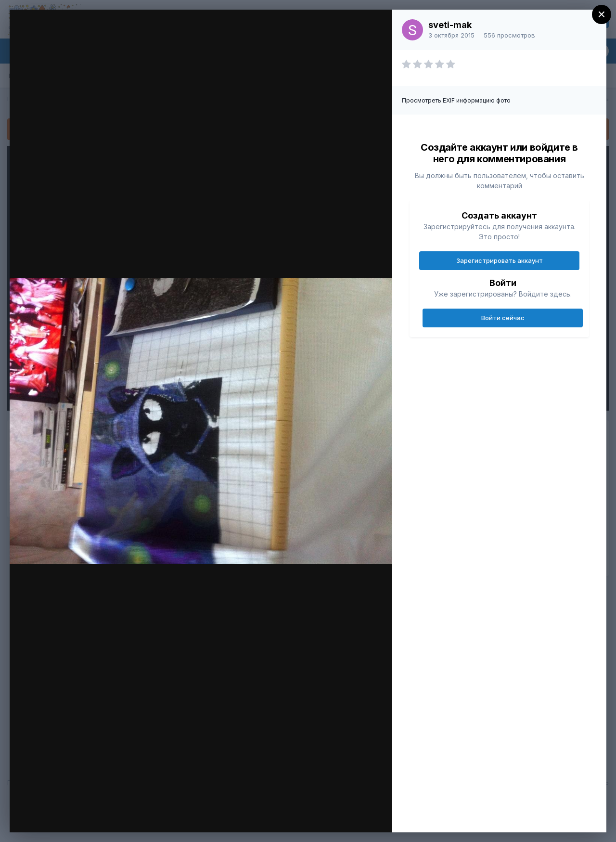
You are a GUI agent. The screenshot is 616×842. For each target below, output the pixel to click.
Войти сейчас (503, 318)
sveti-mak (450, 25)
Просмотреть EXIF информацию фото (456, 100)
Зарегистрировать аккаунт (500, 260)
